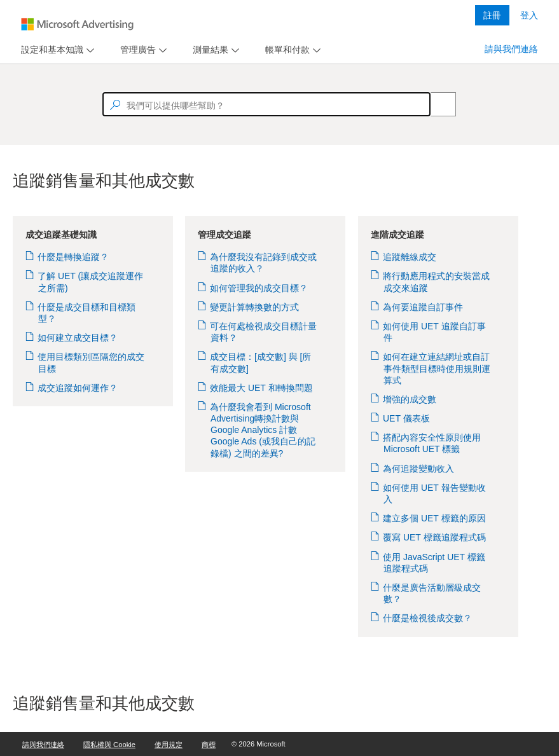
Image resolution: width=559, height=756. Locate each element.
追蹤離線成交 (410, 257)
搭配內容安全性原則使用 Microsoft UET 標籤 (432, 443)
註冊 (492, 15)
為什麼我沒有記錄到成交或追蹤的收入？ (264, 263)
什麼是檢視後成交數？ (428, 618)
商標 (209, 745)
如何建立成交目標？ (78, 338)
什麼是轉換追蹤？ (73, 257)
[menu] (56, 50)
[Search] (436, 104)
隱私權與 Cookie (109, 745)
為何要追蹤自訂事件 (423, 307)
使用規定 (169, 745)
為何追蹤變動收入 (419, 469)
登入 (529, 15)
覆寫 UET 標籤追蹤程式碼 (435, 537)
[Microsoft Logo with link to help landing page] (77, 24)
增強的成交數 (410, 399)
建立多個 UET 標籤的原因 (435, 518)
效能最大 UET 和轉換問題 (262, 388)
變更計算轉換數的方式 (255, 307)
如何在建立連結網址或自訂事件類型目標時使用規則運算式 (437, 368)
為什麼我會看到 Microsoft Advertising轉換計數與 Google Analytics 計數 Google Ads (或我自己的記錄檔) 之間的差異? (263, 430)
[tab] (50, 50)
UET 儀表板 (407, 418)
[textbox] (266, 104)
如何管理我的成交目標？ (259, 288)
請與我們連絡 (511, 49)
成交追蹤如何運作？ (78, 388)
